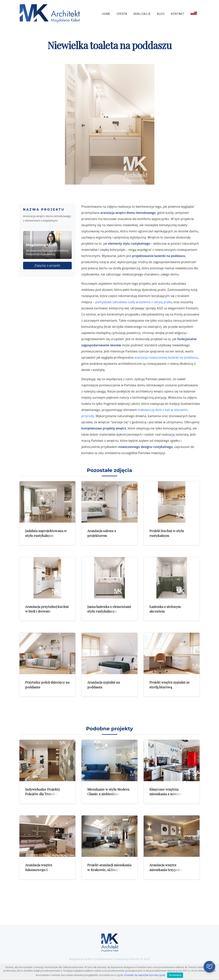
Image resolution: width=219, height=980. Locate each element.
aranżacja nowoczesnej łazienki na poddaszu (166, 357)
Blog (161, 14)
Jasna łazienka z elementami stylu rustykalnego (109, 609)
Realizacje (142, 14)
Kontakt (178, 14)
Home (106, 14)
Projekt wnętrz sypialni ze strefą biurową (169, 685)
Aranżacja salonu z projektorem (102, 533)
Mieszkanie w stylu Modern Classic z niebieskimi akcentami (108, 794)
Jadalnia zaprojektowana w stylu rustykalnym (46, 533)
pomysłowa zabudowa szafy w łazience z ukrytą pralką (134, 302)
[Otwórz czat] (209, 967)
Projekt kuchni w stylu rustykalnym (167, 533)
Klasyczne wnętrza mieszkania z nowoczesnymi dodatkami (171, 794)
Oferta (122, 14)
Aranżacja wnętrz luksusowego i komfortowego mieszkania (46, 870)
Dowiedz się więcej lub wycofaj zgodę (145, 975)
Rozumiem (175, 975)
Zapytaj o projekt (47, 266)
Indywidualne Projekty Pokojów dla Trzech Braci (45, 792)
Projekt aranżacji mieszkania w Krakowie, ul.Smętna (109, 867)
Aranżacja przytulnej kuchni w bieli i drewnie (47, 609)
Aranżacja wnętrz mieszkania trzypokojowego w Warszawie (171, 870)
